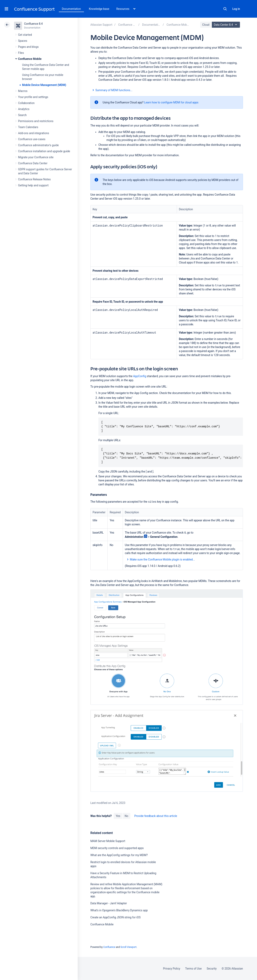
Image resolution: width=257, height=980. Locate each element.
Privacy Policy (172, 969)
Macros (23, 91)
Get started (25, 35)
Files (21, 53)
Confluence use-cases (32, 139)
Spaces (23, 41)
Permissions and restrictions (36, 121)
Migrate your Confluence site (36, 157)
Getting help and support (33, 185)
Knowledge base (99, 9)
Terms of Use (193, 969)
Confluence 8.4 (33, 24)
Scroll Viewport (128, 947)
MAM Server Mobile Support (108, 841)
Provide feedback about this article (156, 816)
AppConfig (140, 376)
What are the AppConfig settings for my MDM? (119, 855)
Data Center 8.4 (226, 25)
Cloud (206, 25)
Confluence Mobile (30, 59)
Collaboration (26, 103)
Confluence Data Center (33, 163)
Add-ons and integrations (34, 133)
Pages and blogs (28, 47)
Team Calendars (28, 127)
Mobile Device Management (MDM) (44, 85)
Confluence (109, 947)
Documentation (71, 9)
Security (212, 969)
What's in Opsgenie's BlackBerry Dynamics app (119, 910)
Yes (118, 816)
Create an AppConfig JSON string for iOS (115, 917)
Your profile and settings (33, 97)
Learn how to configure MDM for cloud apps (171, 102)
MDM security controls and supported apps (117, 848)
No (126, 816)
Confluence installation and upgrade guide (44, 151)
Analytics (24, 109)
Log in (236, 9)
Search (225, 9)
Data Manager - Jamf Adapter (109, 903)
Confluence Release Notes (34, 179)
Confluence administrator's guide (38, 145)
